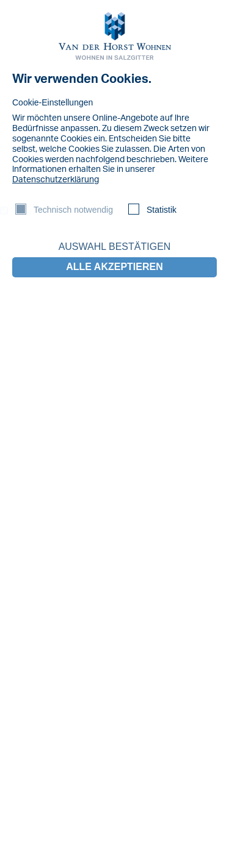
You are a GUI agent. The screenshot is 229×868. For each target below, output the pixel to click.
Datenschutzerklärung (56, 180)
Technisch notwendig (73, 210)
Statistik (162, 210)
